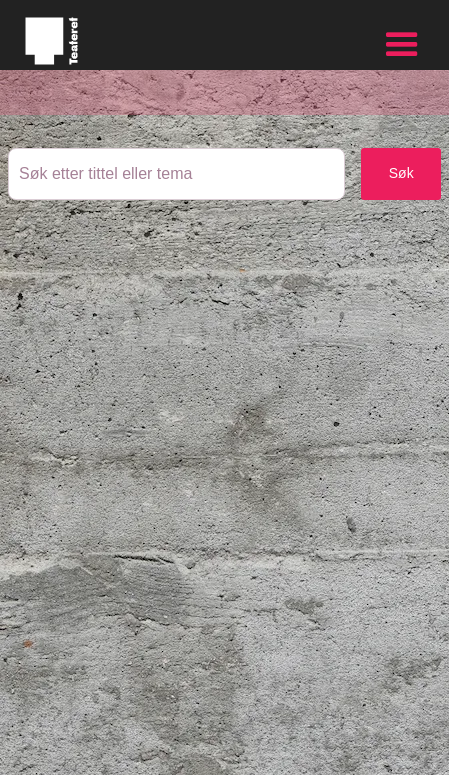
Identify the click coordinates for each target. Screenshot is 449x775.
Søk (401, 173)
